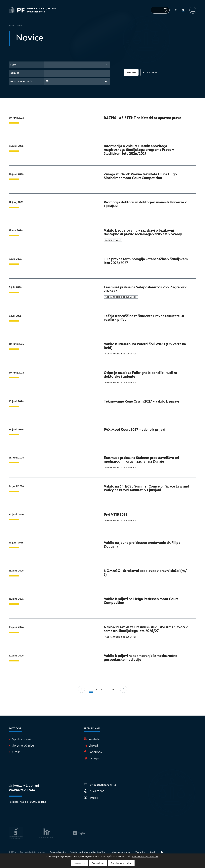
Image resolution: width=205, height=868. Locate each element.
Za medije (140, 852)
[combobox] (77, 65)
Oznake (15, 73)
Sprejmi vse (98, 863)
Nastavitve (79, 863)
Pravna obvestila (58, 852)
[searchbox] (47, 73)
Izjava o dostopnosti (121, 852)
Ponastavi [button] (150, 73)
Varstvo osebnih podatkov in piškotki (89, 852)
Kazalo (153, 852)
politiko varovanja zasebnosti (145, 857)
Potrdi (131, 73)
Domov (12, 25)
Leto (13, 65)
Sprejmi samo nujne (121, 863)
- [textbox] (46, 65)
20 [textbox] (47, 81)
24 (113, 690)
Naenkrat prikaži (21, 82)
